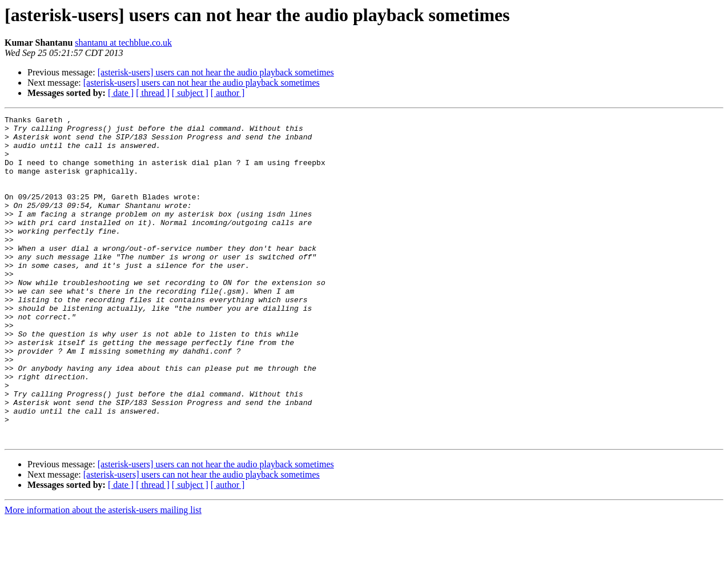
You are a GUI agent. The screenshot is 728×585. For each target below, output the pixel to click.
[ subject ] (190, 93)
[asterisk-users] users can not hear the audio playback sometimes (216, 72)
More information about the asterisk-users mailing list (103, 575)
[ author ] (228, 93)
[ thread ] (153, 93)
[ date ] (121, 93)
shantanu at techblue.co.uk (123, 43)
